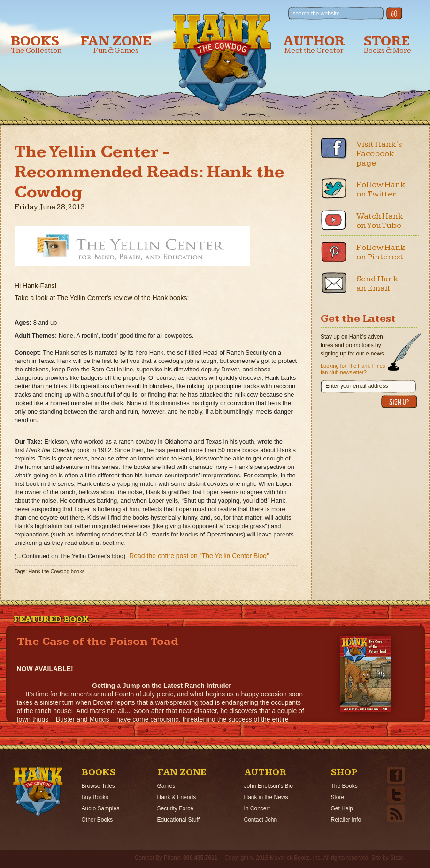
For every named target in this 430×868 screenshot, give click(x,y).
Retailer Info (346, 820)
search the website (316, 14)
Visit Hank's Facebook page (379, 154)
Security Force (175, 808)
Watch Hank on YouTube (380, 221)
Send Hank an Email (377, 283)
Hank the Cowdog (222, 61)
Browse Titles (98, 786)
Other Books (97, 820)
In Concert (257, 808)
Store (388, 44)
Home (38, 792)
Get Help (342, 808)
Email (334, 283)
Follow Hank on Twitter (381, 189)
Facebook (334, 148)
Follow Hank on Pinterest (381, 252)
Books (36, 44)
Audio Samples (101, 808)
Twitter (334, 189)
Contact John (261, 820)
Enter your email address (357, 386)
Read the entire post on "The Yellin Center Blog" (199, 556)
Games (166, 786)
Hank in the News (266, 797)
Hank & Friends (177, 797)
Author (314, 44)
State (397, 858)
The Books (344, 786)
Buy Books (95, 797)
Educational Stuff (179, 820)
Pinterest (334, 251)
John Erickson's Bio (269, 786)
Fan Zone (116, 44)
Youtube (334, 220)
